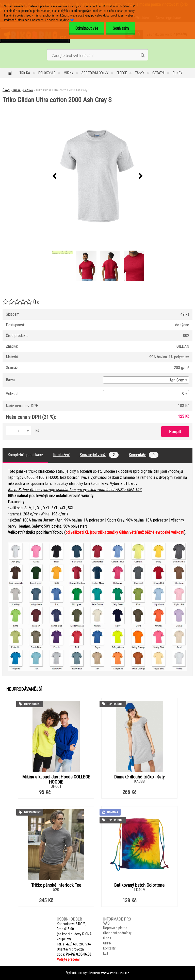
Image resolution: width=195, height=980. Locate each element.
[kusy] (19, 431)
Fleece (122, 73)
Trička (25, 73)
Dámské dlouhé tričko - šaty (140, 777)
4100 (40, 477)
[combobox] (146, 380)
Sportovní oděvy (95, 73)
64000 (29, 477)
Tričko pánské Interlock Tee (56, 885)
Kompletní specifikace (25, 455)
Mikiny (69, 73)
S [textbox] (183, 394)
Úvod (6, 90)
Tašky (140, 73)
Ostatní (158, 73)
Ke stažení (61, 455)
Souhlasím (121, 28)
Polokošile (47, 73)
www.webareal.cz (115, 973)
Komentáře (144, 455)
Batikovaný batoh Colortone (139, 885)
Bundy (177, 73)
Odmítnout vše (87, 28)
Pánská (28, 90)
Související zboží (99, 455)
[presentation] (54, 176)
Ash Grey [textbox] (177, 380)
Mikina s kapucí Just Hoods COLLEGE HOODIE (56, 779)
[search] (143, 55)
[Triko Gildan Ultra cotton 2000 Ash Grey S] (97, 176)
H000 (53, 477)
